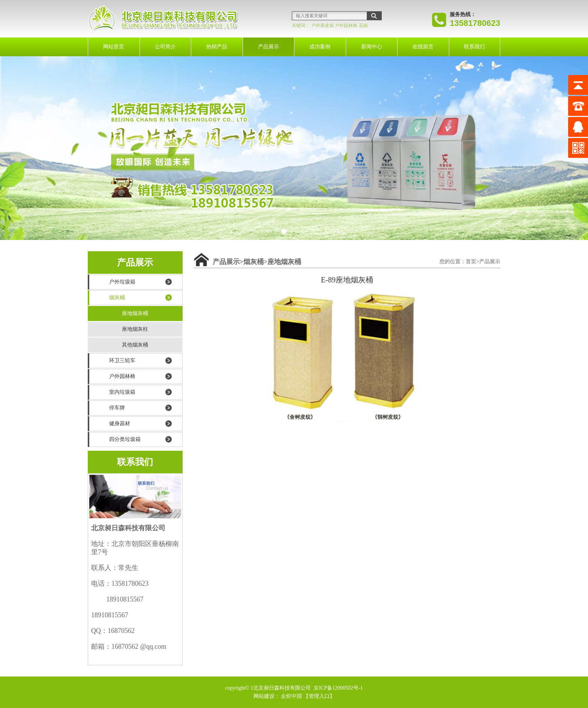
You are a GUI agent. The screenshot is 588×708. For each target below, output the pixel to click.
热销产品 (217, 47)
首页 (471, 262)
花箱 (363, 25)
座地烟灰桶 (135, 313)
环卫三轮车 (122, 361)
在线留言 (423, 47)
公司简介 (165, 47)
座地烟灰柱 (135, 329)
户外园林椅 (346, 25)
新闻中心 (372, 47)
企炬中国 (291, 696)
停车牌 (117, 408)
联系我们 (474, 47)
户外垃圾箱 (122, 282)
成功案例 (320, 47)
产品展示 (268, 47)
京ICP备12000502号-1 (338, 688)
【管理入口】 (319, 696)
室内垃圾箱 (122, 392)
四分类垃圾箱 (125, 439)
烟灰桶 (117, 298)
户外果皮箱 (322, 25)
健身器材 (120, 424)
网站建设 (264, 696)
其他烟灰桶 (135, 345)
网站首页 (114, 47)
